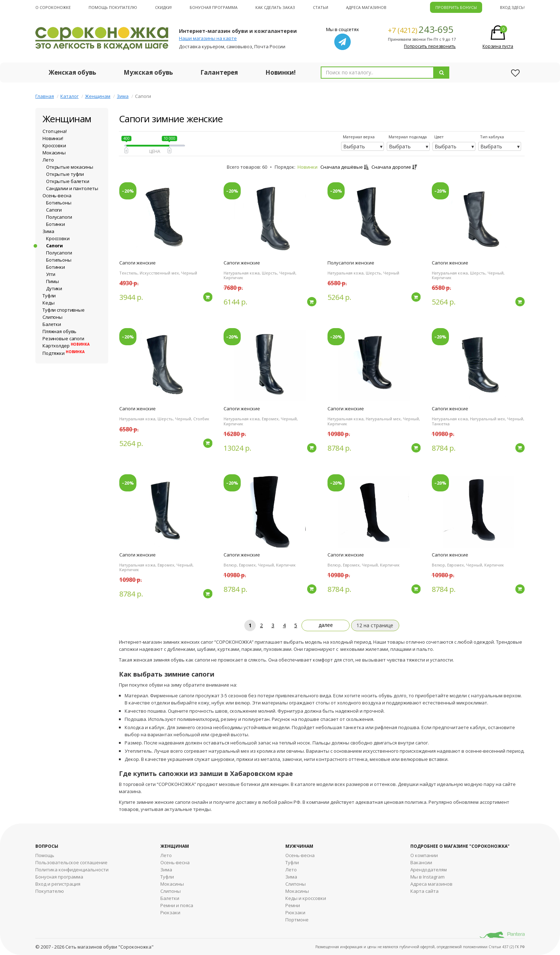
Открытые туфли (65, 174)
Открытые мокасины (70, 167)
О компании (424, 855)
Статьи (321, 7)
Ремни (293, 905)
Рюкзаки (170, 912)
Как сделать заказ (275, 7)
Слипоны (52, 317)
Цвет (439, 137)
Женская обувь (72, 72)
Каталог (69, 96)
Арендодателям (429, 870)
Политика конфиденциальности (72, 870)
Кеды (48, 303)
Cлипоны (296, 884)
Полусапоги (59, 217)
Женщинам (98, 96)
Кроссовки (54, 145)
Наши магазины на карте (208, 38)
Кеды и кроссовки (306, 898)
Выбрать (354, 146)
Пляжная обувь (59, 331)
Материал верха (359, 137)
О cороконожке (53, 7)
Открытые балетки (68, 181)
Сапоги (54, 210)
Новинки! (281, 72)
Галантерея (219, 72)
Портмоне (297, 920)
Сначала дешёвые (344, 167)
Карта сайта (424, 891)
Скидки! (163, 7)
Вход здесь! (512, 7)
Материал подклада (408, 137)
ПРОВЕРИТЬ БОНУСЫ (456, 7)
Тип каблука (492, 137)
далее (326, 625)
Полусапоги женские (351, 263)
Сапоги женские (137, 263)
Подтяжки (64, 353)
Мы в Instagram (427, 877)
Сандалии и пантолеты (72, 188)
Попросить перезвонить (430, 46)
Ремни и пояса (177, 905)
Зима (123, 96)
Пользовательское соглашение (71, 862)
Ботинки (56, 224)
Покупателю (50, 891)
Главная (45, 96)
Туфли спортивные (64, 310)
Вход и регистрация (58, 884)
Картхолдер (66, 346)
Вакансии (421, 862)
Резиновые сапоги (63, 338)
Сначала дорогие (394, 167)
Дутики (54, 288)
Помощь (45, 855)
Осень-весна (57, 196)
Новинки (307, 167)
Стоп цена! (55, 131)
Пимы (52, 281)
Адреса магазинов (366, 7)
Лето (48, 160)
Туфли (49, 296)
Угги (51, 274)
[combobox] (377, 73)
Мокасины (54, 153)
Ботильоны (59, 203)
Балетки (52, 324)
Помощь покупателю (113, 7)
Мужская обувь (148, 72)
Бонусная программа (214, 7)
